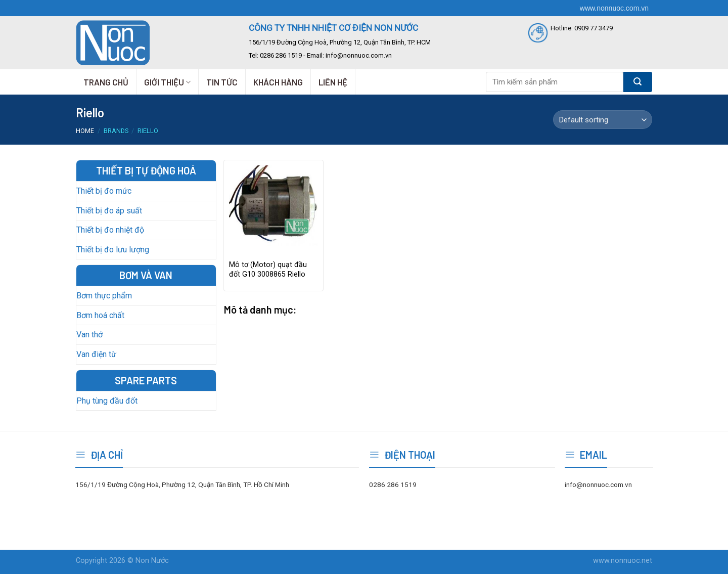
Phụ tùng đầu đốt (107, 401)
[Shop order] (603, 120)
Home (85, 131)
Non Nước (152, 561)
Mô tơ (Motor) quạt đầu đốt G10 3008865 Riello (268, 270)
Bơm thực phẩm (104, 296)
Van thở (89, 335)
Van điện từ (96, 354)
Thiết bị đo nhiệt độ (110, 230)
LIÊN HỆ (333, 82)
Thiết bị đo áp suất (109, 211)
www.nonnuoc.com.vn (614, 8)
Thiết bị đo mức (104, 191)
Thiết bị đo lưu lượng (113, 250)
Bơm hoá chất (100, 315)
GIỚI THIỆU (167, 82)
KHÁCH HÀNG (278, 82)
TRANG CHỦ (106, 82)
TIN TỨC (222, 82)
